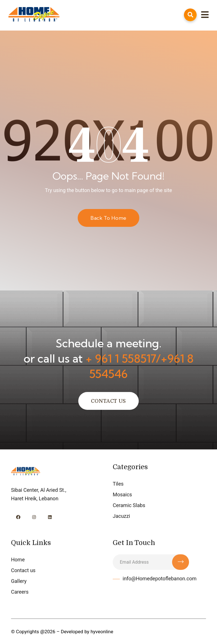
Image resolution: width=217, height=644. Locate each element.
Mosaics (122, 495)
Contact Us (108, 401)
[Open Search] (190, 15)
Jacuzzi (121, 517)
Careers (20, 592)
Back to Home (108, 218)
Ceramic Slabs (129, 506)
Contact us (23, 571)
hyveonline (102, 632)
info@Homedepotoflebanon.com (160, 579)
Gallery (19, 582)
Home (18, 560)
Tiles (118, 484)
